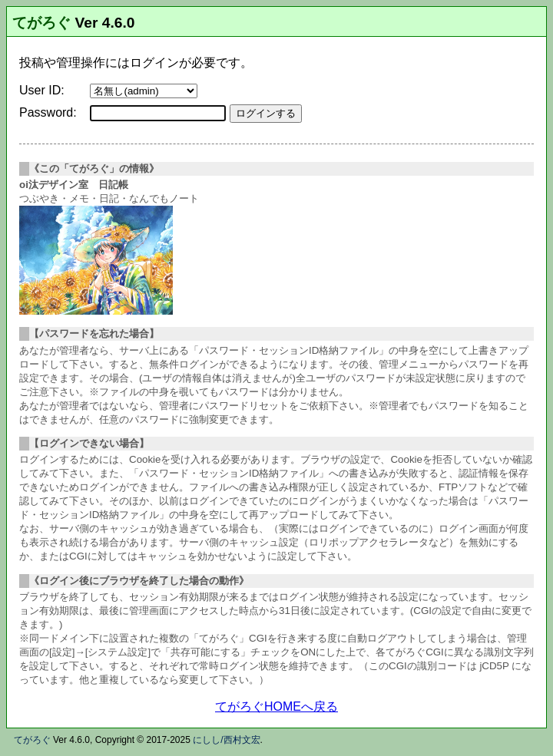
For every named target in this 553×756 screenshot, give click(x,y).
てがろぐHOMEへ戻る (276, 706)
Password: (48, 112)
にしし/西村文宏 (226, 740)
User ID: (42, 90)
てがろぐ (41, 23)
